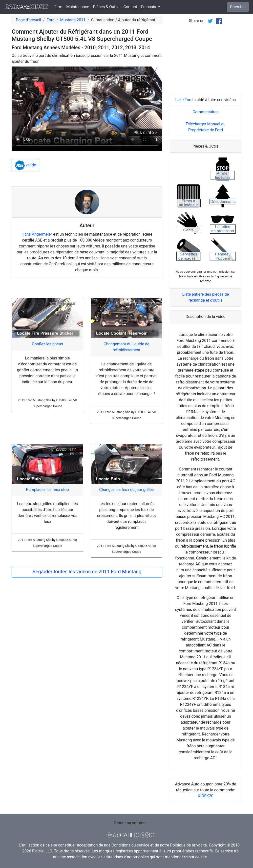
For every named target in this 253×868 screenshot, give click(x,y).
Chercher (238, 7)
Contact (130, 7)
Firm (58, 7)
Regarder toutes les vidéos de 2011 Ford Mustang (87, 572)
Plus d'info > (145, 132)
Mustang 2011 (73, 20)
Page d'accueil (28, 20)
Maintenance (78, 7)
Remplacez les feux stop (47, 490)
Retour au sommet (130, 823)
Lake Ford (184, 100)
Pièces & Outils (106, 7)
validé (25, 165)
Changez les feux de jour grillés (127, 490)
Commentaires (206, 112)
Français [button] (149, 7)
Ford (51, 20)
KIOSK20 (206, 796)
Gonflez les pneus (47, 344)
